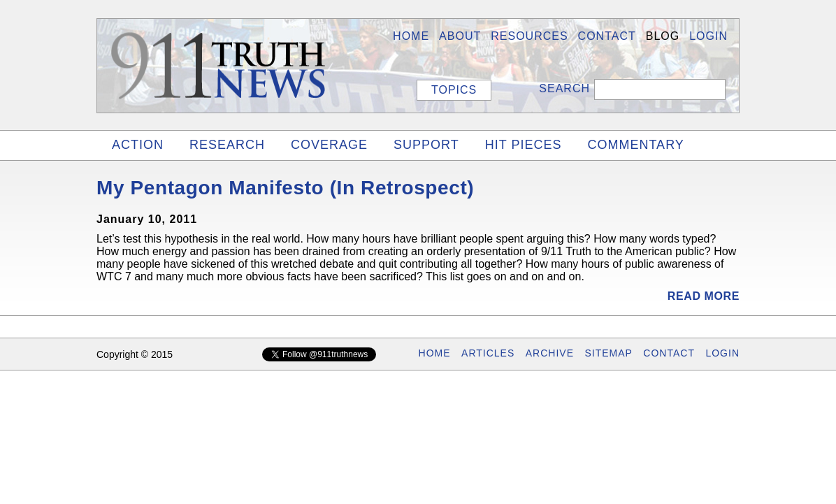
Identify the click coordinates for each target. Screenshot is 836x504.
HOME (411, 36)
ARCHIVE (550, 353)
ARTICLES (488, 353)
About (460, 36)
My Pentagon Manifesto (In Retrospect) (285, 188)
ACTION (138, 145)
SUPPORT (426, 145)
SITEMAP (608, 353)
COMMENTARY (635, 145)
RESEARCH (227, 145)
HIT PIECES (524, 145)
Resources (529, 36)
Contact (607, 36)
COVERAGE (329, 145)
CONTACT (669, 353)
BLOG (663, 36)
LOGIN (708, 36)
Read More (704, 296)
